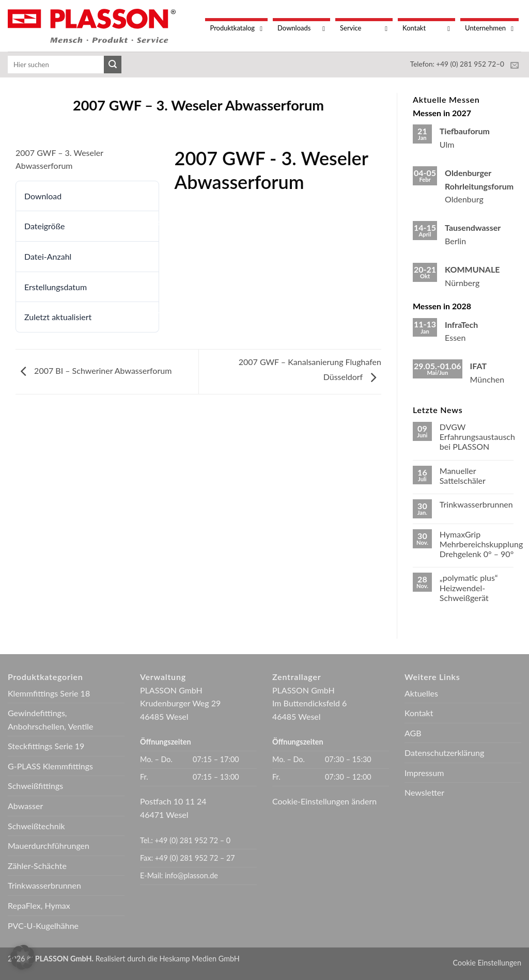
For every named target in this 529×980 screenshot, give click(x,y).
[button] (23, 957)
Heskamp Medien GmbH (200, 959)
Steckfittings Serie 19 (46, 746)
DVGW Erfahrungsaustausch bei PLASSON (477, 437)
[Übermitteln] (113, 65)
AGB (413, 733)
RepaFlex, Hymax (39, 905)
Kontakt (419, 713)
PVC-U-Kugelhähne (43, 926)
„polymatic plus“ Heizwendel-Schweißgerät (469, 587)
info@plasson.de (191, 875)
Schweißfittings (35, 786)
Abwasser (25, 806)
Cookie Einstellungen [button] (487, 963)
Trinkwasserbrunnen (476, 504)
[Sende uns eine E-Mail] (515, 66)
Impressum (424, 773)
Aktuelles (421, 693)
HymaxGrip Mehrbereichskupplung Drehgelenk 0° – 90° (481, 544)
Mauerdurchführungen (49, 845)
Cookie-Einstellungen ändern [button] (324, 801)
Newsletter (424, 792)
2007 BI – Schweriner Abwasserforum (94, 370)
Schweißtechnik (36, 826)
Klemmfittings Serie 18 (49, 693)
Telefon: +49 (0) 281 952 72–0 (457, 64)
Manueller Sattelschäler (463, 476)
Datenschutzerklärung (444, 753)
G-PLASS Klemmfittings (50, 766)
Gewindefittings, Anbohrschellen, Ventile (50, 720)
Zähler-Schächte (37, 866)
